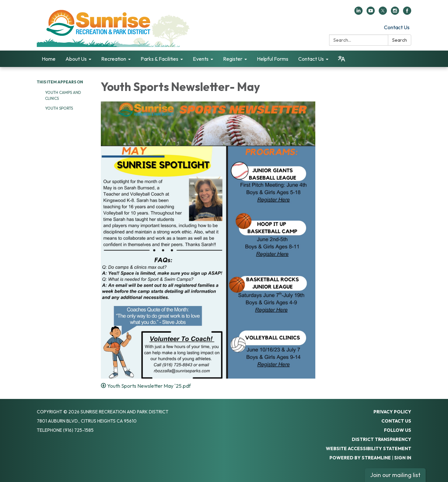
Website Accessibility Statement (369, 449)
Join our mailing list (395, 475)
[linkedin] (358, 13)
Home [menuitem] (49, 59)
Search (400, 40)
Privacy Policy (392, 412)
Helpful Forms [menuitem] (273, 59)
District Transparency (381, 439)
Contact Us (397, 27)
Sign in (403, 458)
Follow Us (398, 430)
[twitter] (383, 13)
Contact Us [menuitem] (311, 59)
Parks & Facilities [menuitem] (159, 59)
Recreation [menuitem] (114, 59)
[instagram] (395, 13)
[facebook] (407, 13)
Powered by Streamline (360, 458)
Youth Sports (59, 108)
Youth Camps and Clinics (63, 95)
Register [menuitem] (233, 59)
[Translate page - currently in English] (342, 59)
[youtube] (371, 13)
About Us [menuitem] (76, 59)
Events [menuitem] (201, 59)
